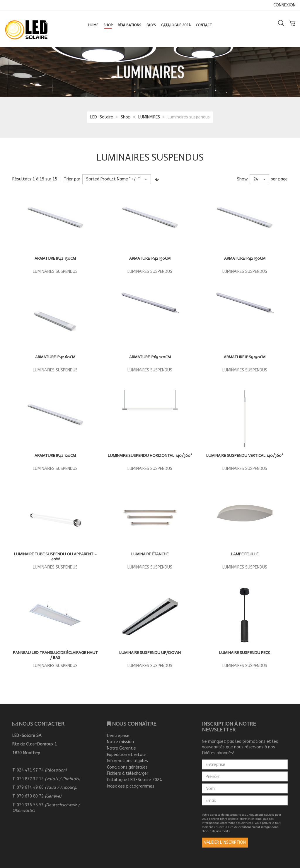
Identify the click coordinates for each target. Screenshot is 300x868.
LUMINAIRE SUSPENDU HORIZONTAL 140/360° (150, 455)
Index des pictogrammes (131, 786)
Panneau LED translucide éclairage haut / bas (55, 655)
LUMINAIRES (149, 117)
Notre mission (120, 742)
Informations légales (127, 761)
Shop (126, 117)
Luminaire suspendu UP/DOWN (150, 653)
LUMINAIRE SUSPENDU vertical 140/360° (245, 455)
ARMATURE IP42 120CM (55, 455)
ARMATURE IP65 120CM (150, 357)
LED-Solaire (102, 117)
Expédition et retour (127, 755)
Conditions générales (127, 767)
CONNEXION (284, 5)
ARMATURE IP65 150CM (245, 357)
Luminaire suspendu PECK (245, 653)
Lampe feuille (245, 554)
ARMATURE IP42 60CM (55, 357)
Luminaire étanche (150, 554)
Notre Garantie (121, 748)
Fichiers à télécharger (128, 773)
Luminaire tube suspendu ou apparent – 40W (55, 557)
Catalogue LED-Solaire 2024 (134, 780)
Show (242, 179)
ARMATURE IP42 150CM (55, 258)
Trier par (72, 179)
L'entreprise (118, 736)
